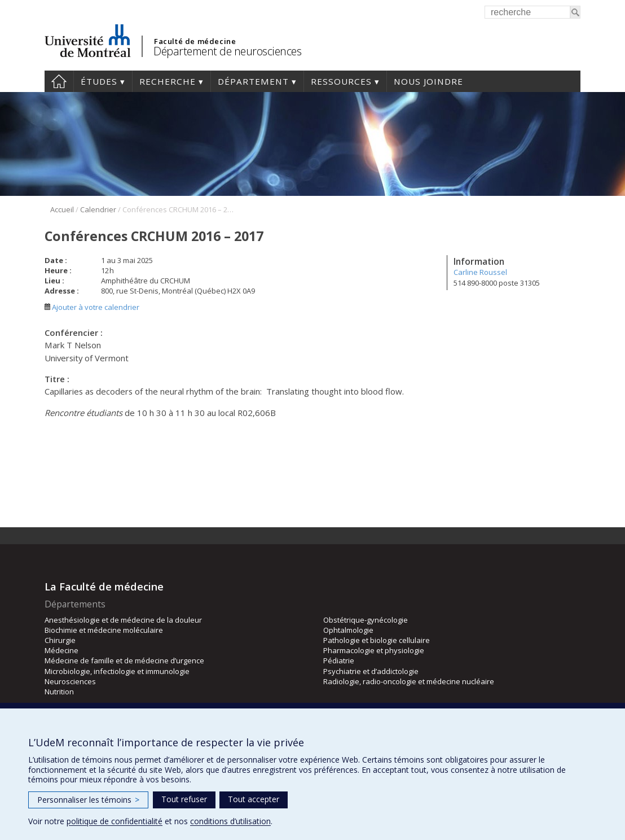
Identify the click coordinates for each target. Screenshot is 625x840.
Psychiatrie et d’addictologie (371, 671)
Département (253, 81)
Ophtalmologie (348, 630)
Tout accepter (254, 799)
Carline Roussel (480, 272)
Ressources (341, 81)
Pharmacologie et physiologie (374, 650)
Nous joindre (428, 81)
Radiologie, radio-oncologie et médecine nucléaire (409, 681)
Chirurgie (60, 640)
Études (99, 81)
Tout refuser (184, 799)
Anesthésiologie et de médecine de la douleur (123, 620)
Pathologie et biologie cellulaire (377, 640)
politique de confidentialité (115, 821)
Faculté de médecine (195, 41)
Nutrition (59, 692)
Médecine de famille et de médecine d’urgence (124, 660)
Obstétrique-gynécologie (366, 620)
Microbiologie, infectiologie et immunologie (117, 671)
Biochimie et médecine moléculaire (104, 630)
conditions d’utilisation (230, 821)
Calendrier (98, 209)
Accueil (59, 81)
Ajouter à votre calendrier (92, 307)
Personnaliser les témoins (88, 800)
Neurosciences (70, 681)
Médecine (61, 650)
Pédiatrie (339, 660)
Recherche (168, 81)
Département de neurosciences (227, 51)
